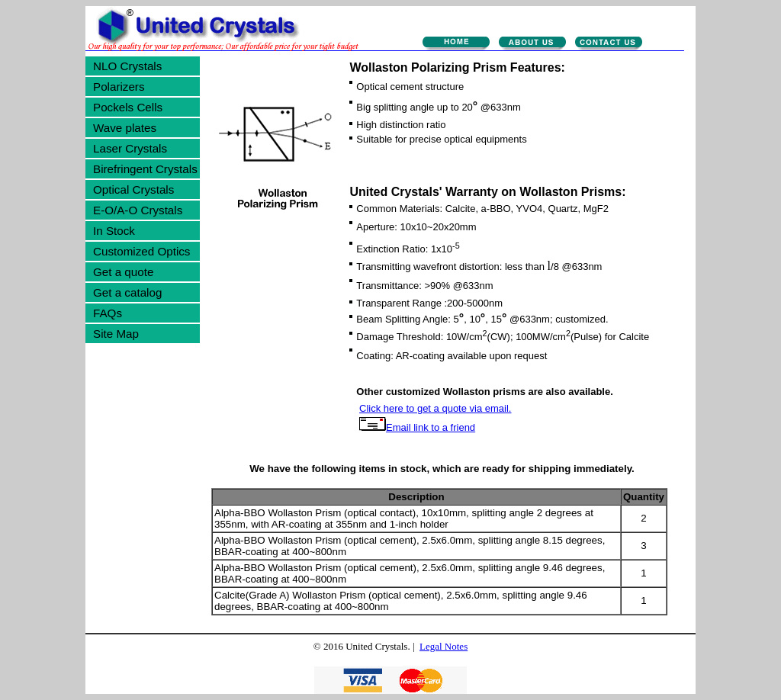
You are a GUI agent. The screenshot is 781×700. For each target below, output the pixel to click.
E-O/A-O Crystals (138, 210)
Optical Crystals (133, 189)
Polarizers (119, 87)
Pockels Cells (128, 107)
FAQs (108, 313)
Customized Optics (141, 251)
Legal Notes (444, 646)
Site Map (116, 334)
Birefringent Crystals (145, 169)
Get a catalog (127, 292)
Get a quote (123, 272)
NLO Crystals (127, 66)
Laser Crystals (130, 148)
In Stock (114, 231)
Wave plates (125, 128)
